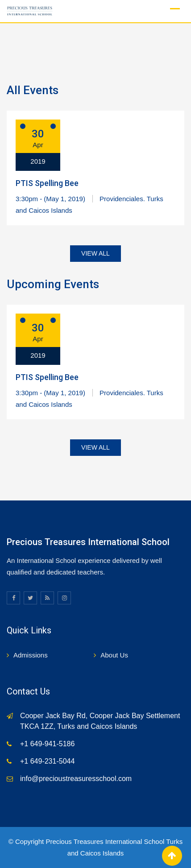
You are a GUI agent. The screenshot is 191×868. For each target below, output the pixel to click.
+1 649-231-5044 (47, 761)
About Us (114, 655)
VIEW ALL (95, 253)
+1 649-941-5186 (47, 744)
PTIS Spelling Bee (47, 183)
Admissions (31, 655)
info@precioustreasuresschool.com (76, 779)
